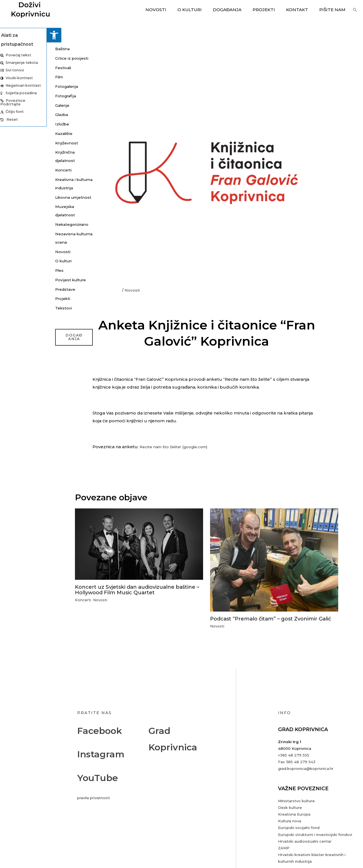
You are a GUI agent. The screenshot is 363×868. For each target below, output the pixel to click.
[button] (7, 35)
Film (13, 77)
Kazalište (18, 133)
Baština (16, 49)
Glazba (16, 114)
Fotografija (20, 96)
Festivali (17, 68)
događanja (27, 363)
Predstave (20, 314)
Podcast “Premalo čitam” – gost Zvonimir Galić (269, 621)
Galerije (16, 105)
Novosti (171, 10)
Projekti (271, 10)
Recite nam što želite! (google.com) (178, 447)
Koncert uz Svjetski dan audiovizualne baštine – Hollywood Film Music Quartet (132, 589)
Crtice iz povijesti (26, 58)
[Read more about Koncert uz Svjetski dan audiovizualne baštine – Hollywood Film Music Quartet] (139, 543)
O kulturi (202, 10)
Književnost (20, 143)
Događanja (237, 10)
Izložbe (16, 124)
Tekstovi (17, 333)
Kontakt (301, 10)
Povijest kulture (25, 305)
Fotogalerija (21, 86)
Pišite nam (334, 10)
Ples (13, 295)
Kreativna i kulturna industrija (20, 188)
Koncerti (18, 170)
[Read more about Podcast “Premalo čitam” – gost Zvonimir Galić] (274, 560)
